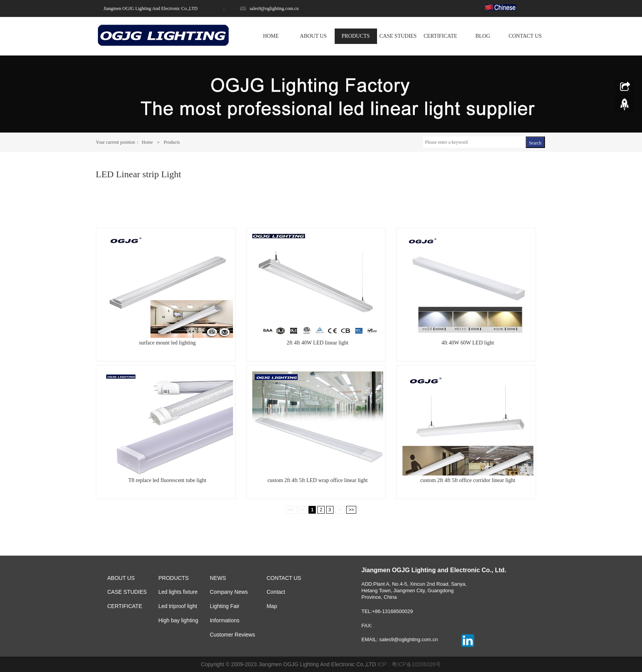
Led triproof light (178, 606)
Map (272, 606)
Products (171, 142)
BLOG (483, 36)
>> (351, 510)
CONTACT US (525, 36)
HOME (271, 36)
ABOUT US (313, 36)
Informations (225, 620)
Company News (229, 592)
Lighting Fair (225, 606)
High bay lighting (178, 620)
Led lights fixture (178, 592)
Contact (276, 592)
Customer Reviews (232, 635)
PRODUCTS (356, 36)
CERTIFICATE (440, 36)
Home (148, 142)
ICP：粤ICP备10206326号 (409, 664)
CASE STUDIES (398, 36)
